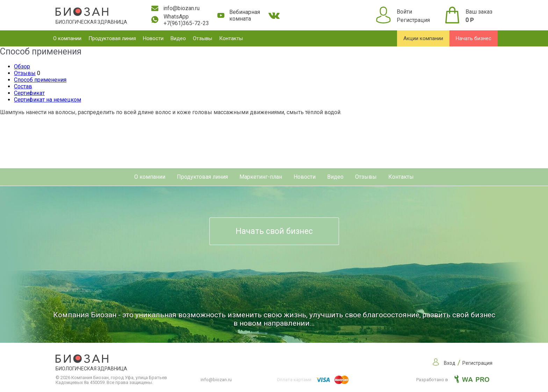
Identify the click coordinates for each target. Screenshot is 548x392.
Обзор (22, 66)
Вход (450, 363)
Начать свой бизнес (274, 231)
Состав (23, 86)
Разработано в (453, 380)
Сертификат (29, 93)
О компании (67, 38)
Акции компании (423, 38)
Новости (153, 38)
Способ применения (40, 80)
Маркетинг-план (261, 177)
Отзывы (203, 38)
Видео (178, 38)
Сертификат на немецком (48, 100)
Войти (404, 12)
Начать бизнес (474, 38)
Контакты (231, 38)
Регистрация (413, 20)
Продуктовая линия (112, 38)
